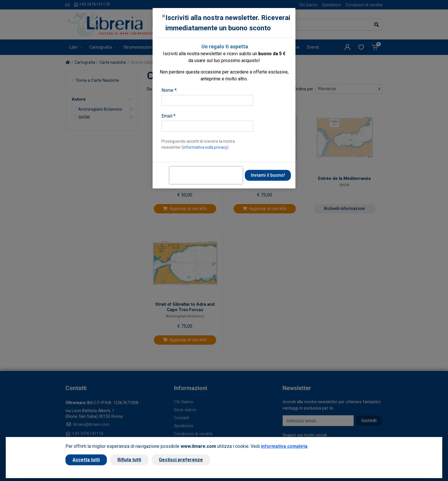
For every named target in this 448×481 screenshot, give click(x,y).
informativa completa (284, 446)
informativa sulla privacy (205, 147)
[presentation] (206, 175)
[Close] (164, 16)
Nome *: (169, 90)
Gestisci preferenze (181, 460)
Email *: (169, 116)
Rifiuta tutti (129, 460)
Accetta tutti (86, 460)
